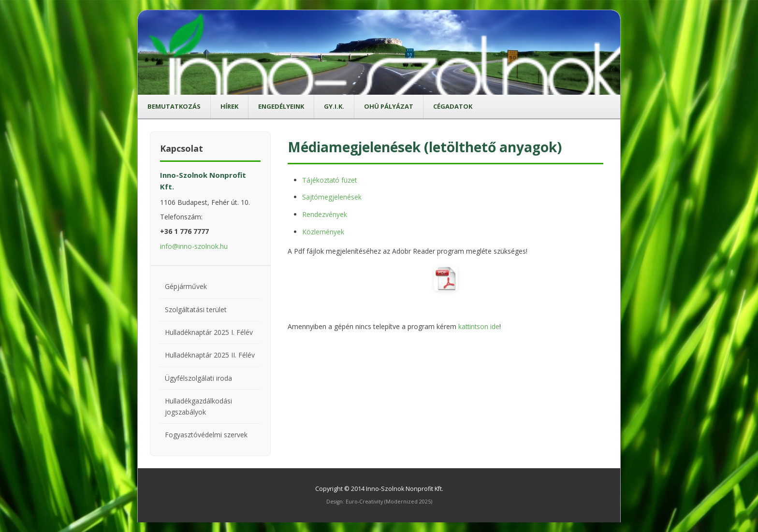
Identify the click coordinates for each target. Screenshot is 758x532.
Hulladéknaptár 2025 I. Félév (209, 332)
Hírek (229, 106)
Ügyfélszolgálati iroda (198, 378)
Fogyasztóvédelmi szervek (206, 435)
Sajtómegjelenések (332, 197)
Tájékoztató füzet (330, 180)
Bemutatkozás (174, 106)
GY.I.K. (334, 106)
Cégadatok (453, 106)
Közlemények (323, 231)
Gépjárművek (186, 286)
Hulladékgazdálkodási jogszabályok (198, 406)
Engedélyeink (281, 106)
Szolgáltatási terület (196, 309)
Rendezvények (325, 214)
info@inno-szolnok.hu (194, 246)
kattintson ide (480, 325)
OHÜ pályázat (389, 106)
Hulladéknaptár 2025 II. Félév (210, 355)
